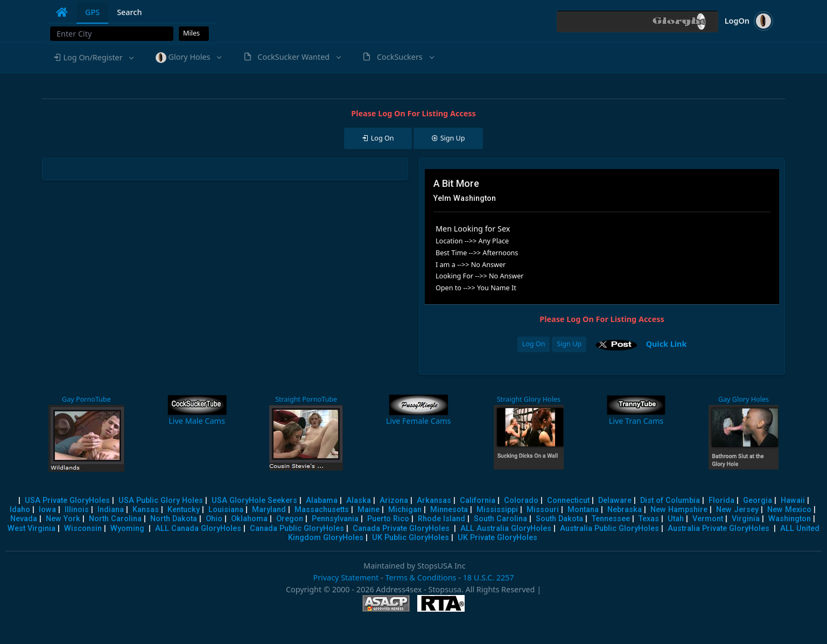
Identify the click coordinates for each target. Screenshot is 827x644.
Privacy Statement (346, 577)
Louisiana (226, 510)
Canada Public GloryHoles (297, 528)
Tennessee (611, 519)
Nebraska (625, 510)
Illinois (77, 510)
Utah (676, 519)
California (478, 500)
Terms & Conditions (420, 577)
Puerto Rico (388, 519)
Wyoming (127, 528)
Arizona (394, 500)
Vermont (708, 519)
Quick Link (667, 343)
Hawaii (793, 500)
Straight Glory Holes (529, 399)
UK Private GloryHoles (497, 538)
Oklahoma (249, 519)
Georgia (758, 500)
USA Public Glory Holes (161, 500)
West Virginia (31, 528)
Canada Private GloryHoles (401, 528)
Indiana (111, 510)
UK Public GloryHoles (411, 538)
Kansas (146, 510)
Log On (534, 344)
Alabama (322, 500)
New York (63, 519)
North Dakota (174, 519)
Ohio (214, 519)
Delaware (615, 500)
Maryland (269, 510)
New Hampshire (679, 510)
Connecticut (568, 500)
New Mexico (789, 510)
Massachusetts (322, 510)
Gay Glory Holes (744, 399)
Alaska (359, 500)
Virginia (746, 519)
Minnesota (449, 510)
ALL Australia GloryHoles (506, 528)
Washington (790, 519)
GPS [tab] (92, 12)
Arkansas (434, 500)
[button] (93, 58)
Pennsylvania (335, 519)
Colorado (521, 500)
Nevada (24, 519)
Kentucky (184, 510)
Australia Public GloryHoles (609, 528)
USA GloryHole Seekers (254, 500)
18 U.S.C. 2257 (489, 577)
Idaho (20, 510)
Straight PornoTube (306, 399)
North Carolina (115, 519)
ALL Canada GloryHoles (198, 528)
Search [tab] (129, 12)
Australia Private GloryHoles (719, 528)
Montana (583, 510)
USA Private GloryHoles (67, 500)
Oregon (290, 519)
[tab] (62, 12)
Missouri (543, 510)
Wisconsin (83, 528)
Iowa (47, 510)
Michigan (405, 510)
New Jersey (737, 510)
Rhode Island (441, 519)
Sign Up (569, 344)
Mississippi (497, 510)
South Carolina (500, 519)
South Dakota (559, 519)
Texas (649, 519)
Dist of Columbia (670, 500)
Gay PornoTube (86, 399)
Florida (721, 500)
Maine (369, 510)
